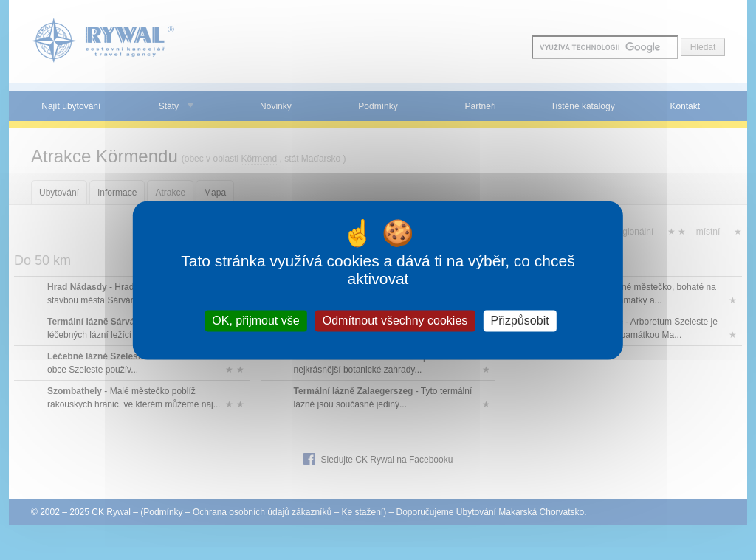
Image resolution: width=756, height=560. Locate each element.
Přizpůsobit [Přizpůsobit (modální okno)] (519, 321)
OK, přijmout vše (255, 321)
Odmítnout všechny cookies (395, 321)
